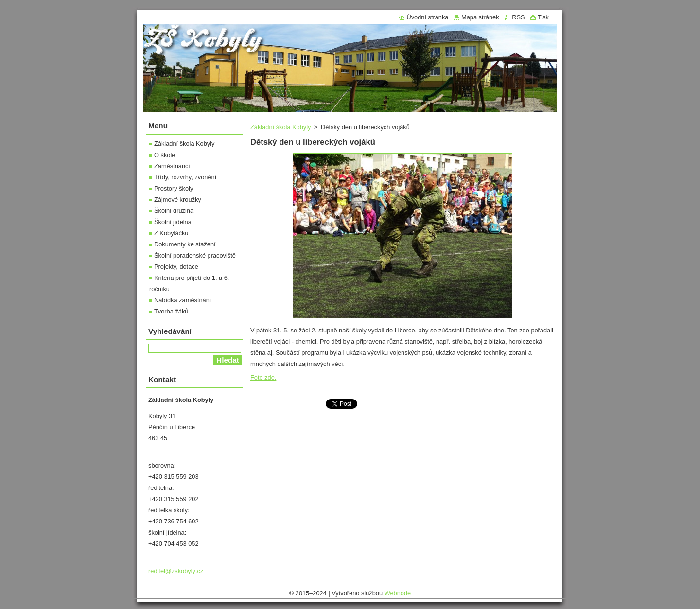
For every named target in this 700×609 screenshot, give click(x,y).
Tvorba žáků (171, 311)
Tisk (543, 17)
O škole (165, 155)
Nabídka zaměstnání (183, 300)
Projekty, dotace (176, 267)
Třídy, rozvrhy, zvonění (185, 177)
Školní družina (174, 211)
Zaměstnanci (172, 166)
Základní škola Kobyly (280, 127)
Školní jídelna (173, 222)
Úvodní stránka (427, 17)
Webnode (398, 593)
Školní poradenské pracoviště (195, 255)
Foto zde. (263, 377)
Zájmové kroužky (178, 200)
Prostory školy (174, 188)
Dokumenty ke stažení (185, 244)
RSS (518, 17)
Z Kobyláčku (171, 233)
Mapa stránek (480, 17)
